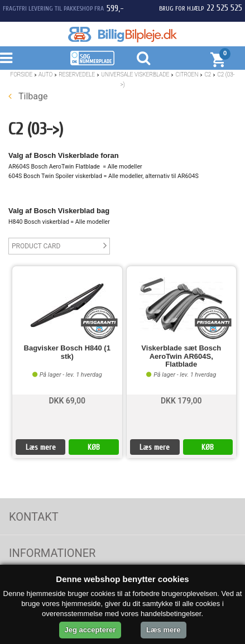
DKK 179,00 (181, 401)
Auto (45, 75)
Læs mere (41, 447)
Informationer (52, 553)
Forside (21, 75)
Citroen (187, 75)
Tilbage (28, 96)
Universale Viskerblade (135, 75)
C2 (208, 75)
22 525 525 (224, 8)
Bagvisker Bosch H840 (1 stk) (67, 352)
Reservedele (77, 75)
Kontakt (34, 517)
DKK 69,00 (67, 401)
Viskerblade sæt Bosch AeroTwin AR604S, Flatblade (181, 356)
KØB (94, 447)
